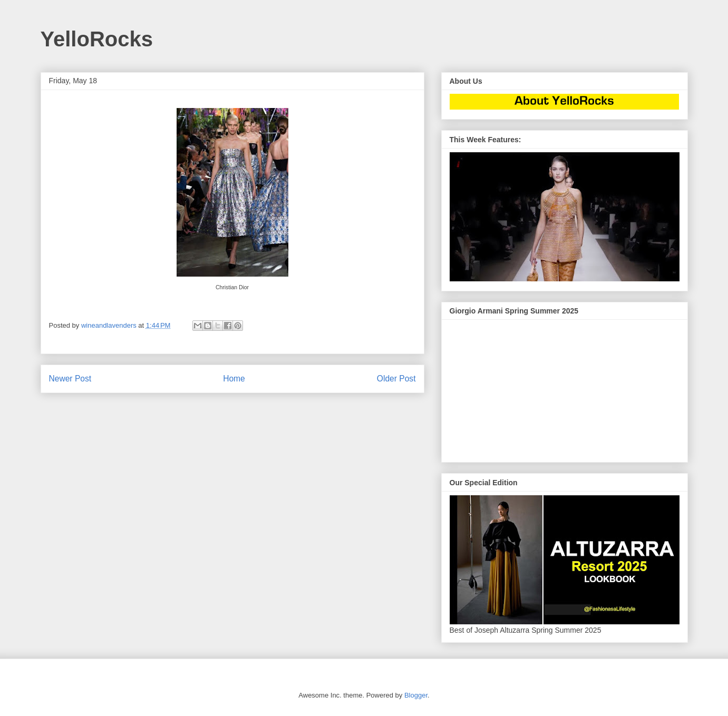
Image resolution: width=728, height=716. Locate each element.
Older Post (396, 379)
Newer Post (70, 379)
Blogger (416, 695)
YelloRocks (97, 39)
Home (234, 379)
